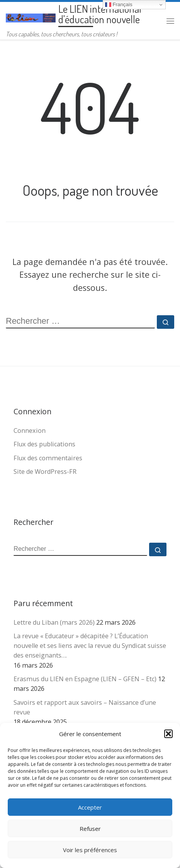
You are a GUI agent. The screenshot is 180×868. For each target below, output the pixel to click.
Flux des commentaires (48, 458)
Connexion (30, 431)
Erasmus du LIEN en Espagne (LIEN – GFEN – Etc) (85, 679)
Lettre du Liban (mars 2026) (54, 622)
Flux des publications (44, 444)
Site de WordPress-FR (45, 472)
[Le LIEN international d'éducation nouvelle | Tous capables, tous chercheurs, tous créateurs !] (31, 16)
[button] (168, 734)
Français (119, 5)
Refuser (90, 829)
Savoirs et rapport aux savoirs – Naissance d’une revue (85, 707)
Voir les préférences (90, 850)
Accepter (90, 807)
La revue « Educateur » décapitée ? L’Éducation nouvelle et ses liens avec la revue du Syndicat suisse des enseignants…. (90, 646)
